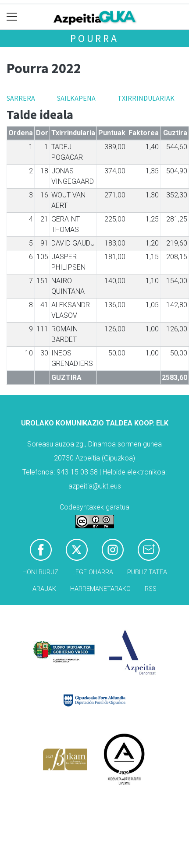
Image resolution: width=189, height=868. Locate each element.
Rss (151, 589)
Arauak (44, 589)
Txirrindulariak (146, 98)
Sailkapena (76, 98)
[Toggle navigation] (12, 17)
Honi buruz (40, 572)
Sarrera (21, 98)
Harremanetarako (100, 589)
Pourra (94, 38)
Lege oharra (93, 572)
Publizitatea (147, 572)
